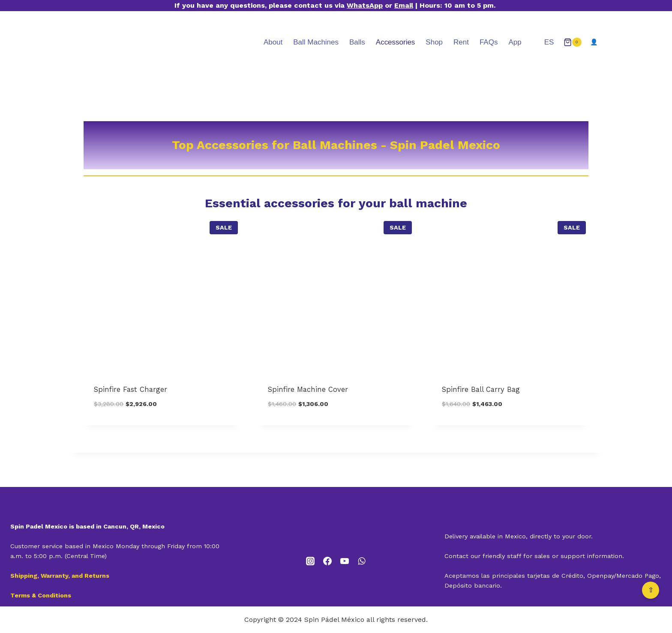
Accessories (396, 42)
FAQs (489, 42)
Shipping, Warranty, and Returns (60, 576)
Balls (357, 42)
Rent (461, 42)
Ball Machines (316, 42)
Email (404, 5)
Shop (434, 42)
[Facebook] (327, 561)
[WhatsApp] (362, 561)
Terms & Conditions (41, 595)
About (273, 42)
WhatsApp (365, 5)
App (515, 42)
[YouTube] (345, 561)
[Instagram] (310, 561)
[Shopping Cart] (573, 42)
